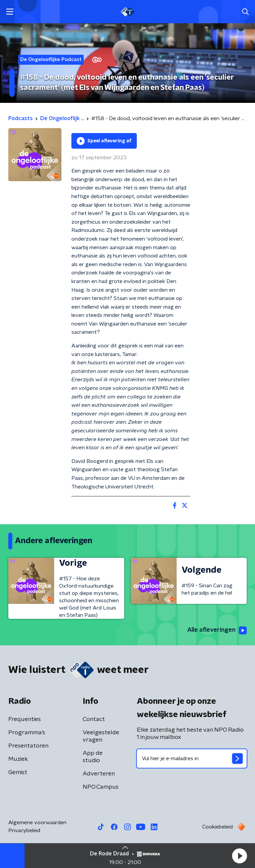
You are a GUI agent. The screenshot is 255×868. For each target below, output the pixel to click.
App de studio (93, 757)
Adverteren (99, 774)
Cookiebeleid (217, 827)
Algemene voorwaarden (37, 823)
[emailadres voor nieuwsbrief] (192, 759)
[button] (239, 856)
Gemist (18, 772)
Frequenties (25, 719)
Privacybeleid (24, 831)
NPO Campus (101, 787)
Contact (94, 719)
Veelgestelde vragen (101, 736)
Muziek (18, 759)
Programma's (27, 733)
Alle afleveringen (217, 630)
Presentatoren (28, 746)
